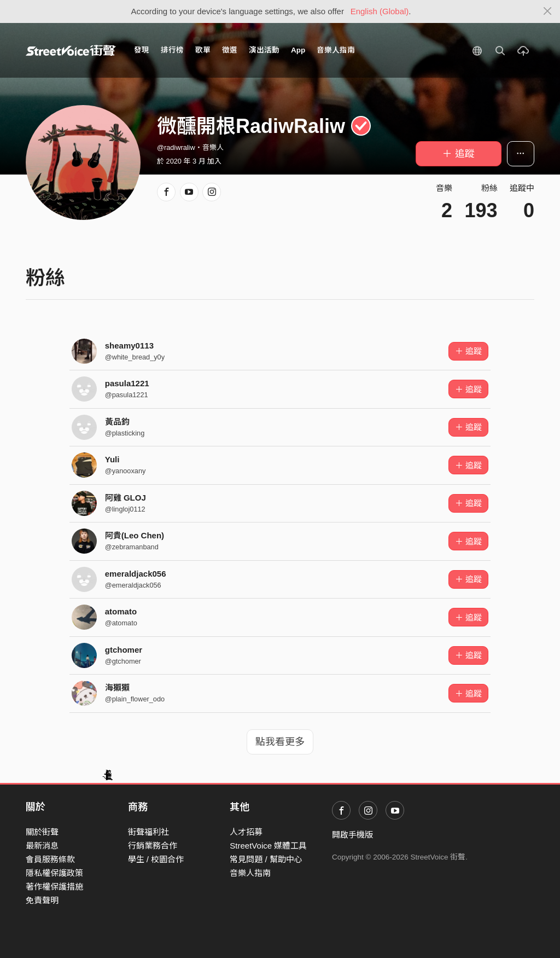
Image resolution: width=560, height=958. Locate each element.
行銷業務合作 (153, 846)
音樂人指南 (336, 50)
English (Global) (380, 11)
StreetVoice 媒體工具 (268, 846)
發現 (142, 50)
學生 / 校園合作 (156, 859)
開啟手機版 (352, 835)
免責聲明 (42, 900)
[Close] (548, 11)
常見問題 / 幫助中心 (266, 859)
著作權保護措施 (54, 887)
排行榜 (172, 50)
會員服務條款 (50, 859)
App (298, 50)
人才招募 (246, 832)
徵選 (230, 50)
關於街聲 (42, 832)
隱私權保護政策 (54, 873)
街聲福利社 (148, 832)
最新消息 (42, 846)
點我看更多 (280, 742)
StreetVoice (71, 50)
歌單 (203, 50)
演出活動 (264, 50)
